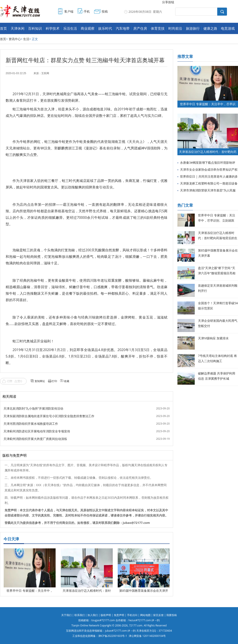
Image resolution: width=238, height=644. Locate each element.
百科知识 (35, 28)
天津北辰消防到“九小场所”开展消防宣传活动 (33, 408)
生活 (26, 39)
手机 (87, 11)
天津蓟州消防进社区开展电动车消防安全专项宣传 (37, 431)
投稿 (105, 11)
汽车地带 (123, 28)
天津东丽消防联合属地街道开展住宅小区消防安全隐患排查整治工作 (49, 416)
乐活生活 (70, 28)
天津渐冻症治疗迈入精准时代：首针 (87, 591)
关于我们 (66, 615)
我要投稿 (172, 615)
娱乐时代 (105, 28)
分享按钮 (168, 2)
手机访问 (132, 615)
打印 (55, 381)
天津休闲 (18, 28)
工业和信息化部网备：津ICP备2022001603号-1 (100, 636)
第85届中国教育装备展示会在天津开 (144, 591)
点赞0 (18, 381)
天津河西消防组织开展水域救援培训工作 (31, 424)
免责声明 (119, 615)
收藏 (67, 381)
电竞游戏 (228, 28)
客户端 (69, 11)
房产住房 (140, 28)
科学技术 (53, 28)
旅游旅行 (193, 28)
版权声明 (106, 615)
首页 (3, 28)
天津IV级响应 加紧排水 (213, 338)
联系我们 (80, 615)
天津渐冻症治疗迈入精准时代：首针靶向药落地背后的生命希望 (218, 238)
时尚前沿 (175, 28)
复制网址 (40, 381)
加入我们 (93, 615)
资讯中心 (15, 39)
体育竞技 (158, 28)
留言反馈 (158, 615)
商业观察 (88, 28)
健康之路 (210, 28)
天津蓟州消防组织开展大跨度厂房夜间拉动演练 (35, 439)
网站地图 (145, 615)
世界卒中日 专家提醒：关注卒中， (30, 591)
